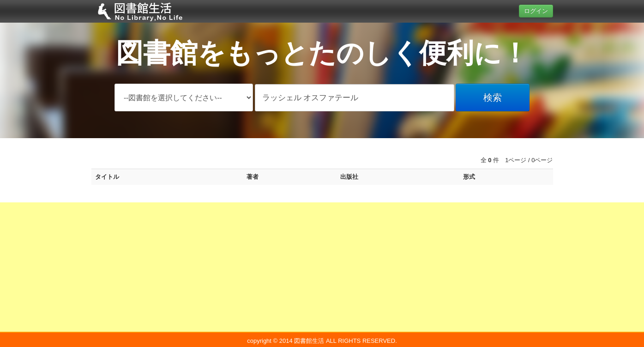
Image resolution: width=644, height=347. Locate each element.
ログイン (536, 11)
